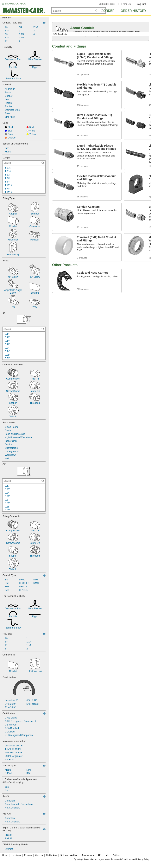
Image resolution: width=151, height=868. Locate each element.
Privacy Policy (143, 859)
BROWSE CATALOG (15, 4)
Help (107, 855)
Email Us (126, 4)
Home (5, 855)
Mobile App (52, 855)
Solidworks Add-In (69, 855)
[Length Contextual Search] (24, 163)
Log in (142, 4)
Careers (39, 855)
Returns (28, 855)
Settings (116, 855)
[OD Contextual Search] (24, 481)
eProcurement (88, 855)
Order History (133, 11)
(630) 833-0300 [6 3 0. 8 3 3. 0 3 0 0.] (107, 4)
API (100, 855)
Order (109, 11)
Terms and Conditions (121, 859)
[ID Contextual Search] (24, 329)
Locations (16, 855)
